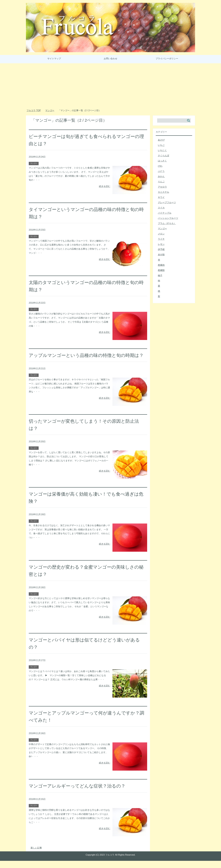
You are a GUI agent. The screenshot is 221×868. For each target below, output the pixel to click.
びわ (160, 166)
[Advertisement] (111, 87)
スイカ (161, 208)
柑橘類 (161, 270)
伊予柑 (161, 249)
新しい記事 (36, 855)
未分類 (161, 255)
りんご (161, 182)
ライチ (161, 239)
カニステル (163, 192)
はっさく (162, 161)
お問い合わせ (111, 59)
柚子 (160, 275)
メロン (161, 234)
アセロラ (162, 187)
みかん (161, 176)
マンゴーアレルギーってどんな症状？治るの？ (80, 793)
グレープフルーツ (167, 202)
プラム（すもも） (167, 223)
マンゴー (34, 163)
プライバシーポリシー (167, 59)
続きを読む (105, 186)
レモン (161, 244)
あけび (161, 140)
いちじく (162, 150)
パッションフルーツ (168, 218)
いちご (161, 145)
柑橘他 (161, 265)
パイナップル (165, 213)
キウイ (161, 197)
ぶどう (161, 171)
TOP (34, 110)
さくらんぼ (163, 156)
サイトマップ (54, 59)
